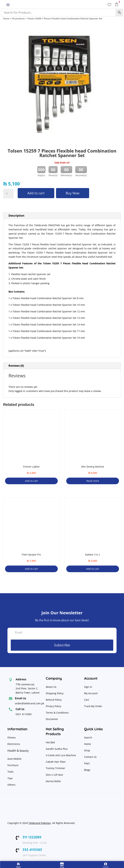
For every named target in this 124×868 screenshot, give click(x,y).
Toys (10, 778)
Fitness (12, 737)
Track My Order (93, 706)
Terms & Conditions (57, 713)
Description (16, 216)
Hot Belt (50, 742)
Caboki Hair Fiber (56, 762)
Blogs (87, 770)
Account (106, 867)
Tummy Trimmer (55, 768)
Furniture (13, 765)
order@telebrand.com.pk (29, 703)
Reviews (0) (16, 366)
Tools (10, 772)
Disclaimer (52, 719)
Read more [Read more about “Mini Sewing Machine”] (93, 481)
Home (6, 19)
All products (18, 19)
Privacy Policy (54, 706)
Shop (87, 750)
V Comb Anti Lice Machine (61, 755)
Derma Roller (53, 781)
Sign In (88, 687)
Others (11, 785)
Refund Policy (54, 700)
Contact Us (90, 757)
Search (88, 737)
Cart (87, 700)
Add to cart (36, 193)
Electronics (14, 744)
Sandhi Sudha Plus (57, 749)
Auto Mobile (14, 759)
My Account (91, 693)
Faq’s (87, 763)
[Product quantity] (8, 194)
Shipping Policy (55, 693)
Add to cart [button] (31, 481)
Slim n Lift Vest (54, 775)
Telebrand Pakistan (40, 823)
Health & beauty (18, 751)
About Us (51, 687)
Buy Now (73, 193)
